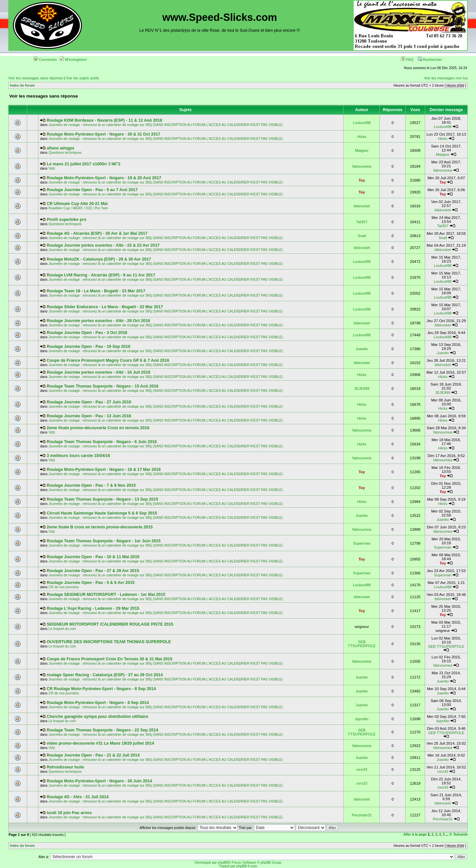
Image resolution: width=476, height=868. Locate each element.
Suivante (461, 834)
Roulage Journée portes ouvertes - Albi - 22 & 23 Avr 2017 (103, 245)
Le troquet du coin (62, 629)
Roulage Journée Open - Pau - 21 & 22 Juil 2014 (93, 755)
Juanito (362, 349)
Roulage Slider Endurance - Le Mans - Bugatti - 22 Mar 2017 (105, 307)
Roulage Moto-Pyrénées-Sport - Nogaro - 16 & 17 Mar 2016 (104, 470)
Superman (362, 543)
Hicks (362, 137)
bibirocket (362, 206)
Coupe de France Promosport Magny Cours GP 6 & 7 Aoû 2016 (108, 360)
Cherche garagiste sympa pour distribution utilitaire (97, 717)
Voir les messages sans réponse (36, 78)
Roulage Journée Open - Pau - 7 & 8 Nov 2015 (91, 485)
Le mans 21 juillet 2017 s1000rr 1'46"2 (83, 164)
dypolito (362, 719)
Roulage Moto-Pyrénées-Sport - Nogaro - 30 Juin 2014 (99, 781)
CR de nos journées (64, 587)
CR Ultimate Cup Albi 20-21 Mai (77, 204)
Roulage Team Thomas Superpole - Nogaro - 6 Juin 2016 (102, 442)
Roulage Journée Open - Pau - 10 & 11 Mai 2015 (93, 557)
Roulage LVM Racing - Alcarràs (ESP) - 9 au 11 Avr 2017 (101, 275)
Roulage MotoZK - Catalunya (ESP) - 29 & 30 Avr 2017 (99, 259)
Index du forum (22, 85)
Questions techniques (65, 153)
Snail (362, 236)
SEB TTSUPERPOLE (362, 644)
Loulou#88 (362, 123)
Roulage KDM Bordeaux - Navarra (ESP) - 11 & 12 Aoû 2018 (104, 120)
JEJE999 (362, 389)
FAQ (407, 60)
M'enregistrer (73, 60)
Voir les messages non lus (446, 78)
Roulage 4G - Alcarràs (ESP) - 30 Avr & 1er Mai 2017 (97, 233)
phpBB (223, 863)
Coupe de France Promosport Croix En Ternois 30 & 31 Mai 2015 (109, 659)
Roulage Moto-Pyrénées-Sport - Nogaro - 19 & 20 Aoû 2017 (104, 178)
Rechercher (430, 60)
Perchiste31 (362, 815)
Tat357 (362, 222)
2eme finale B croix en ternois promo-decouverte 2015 (100, 527)
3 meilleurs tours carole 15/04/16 (78, 456)
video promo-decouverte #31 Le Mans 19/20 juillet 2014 (100, 743)
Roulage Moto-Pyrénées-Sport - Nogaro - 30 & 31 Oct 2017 (103, 134)
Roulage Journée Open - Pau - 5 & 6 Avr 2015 (91, 583)
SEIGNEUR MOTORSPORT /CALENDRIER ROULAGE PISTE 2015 (110, 624)
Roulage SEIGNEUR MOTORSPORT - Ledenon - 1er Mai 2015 (106, 595)
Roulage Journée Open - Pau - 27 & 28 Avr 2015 (93, 571)
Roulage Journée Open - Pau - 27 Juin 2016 (89, 402)
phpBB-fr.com (247, 866)
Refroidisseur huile (65, 767)
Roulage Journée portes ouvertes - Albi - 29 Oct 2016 (98, 321)
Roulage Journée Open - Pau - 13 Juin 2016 (89, 416)
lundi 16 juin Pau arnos (69, 813)
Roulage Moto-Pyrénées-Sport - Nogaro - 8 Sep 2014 (98, 703)
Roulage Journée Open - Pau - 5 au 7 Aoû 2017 (92, 190)
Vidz (52, 168)
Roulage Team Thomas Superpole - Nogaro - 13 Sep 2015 (102, 499)
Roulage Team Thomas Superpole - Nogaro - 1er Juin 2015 (104, 541)
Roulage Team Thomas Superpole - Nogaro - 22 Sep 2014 (102, 730)
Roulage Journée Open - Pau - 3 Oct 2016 (87, 333)
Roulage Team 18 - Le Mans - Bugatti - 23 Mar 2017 (96, 291)
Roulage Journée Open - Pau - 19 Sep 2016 (88, 347)
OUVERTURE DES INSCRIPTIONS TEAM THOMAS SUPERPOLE (109, 642)
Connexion (45, 60)
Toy (362, 180)
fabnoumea (362, 166)
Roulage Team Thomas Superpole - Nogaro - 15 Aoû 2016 (102, 386)
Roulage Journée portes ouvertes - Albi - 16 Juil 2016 (98, 372)
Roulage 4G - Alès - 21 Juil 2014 (78, 797)
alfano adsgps (60, 148)
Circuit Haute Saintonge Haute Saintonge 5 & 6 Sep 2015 (102, 513)
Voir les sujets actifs (82, 78)
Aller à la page (415, 834)
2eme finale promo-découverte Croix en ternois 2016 (98, 428)
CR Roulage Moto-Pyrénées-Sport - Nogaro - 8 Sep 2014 (101, 689)
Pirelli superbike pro (66, 220)
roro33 (362, 769)
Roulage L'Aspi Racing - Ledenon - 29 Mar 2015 (93, 608)
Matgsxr (362, 150)
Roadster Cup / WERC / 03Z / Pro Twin (78, 208)
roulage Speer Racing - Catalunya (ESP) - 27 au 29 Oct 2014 (105, 675)
